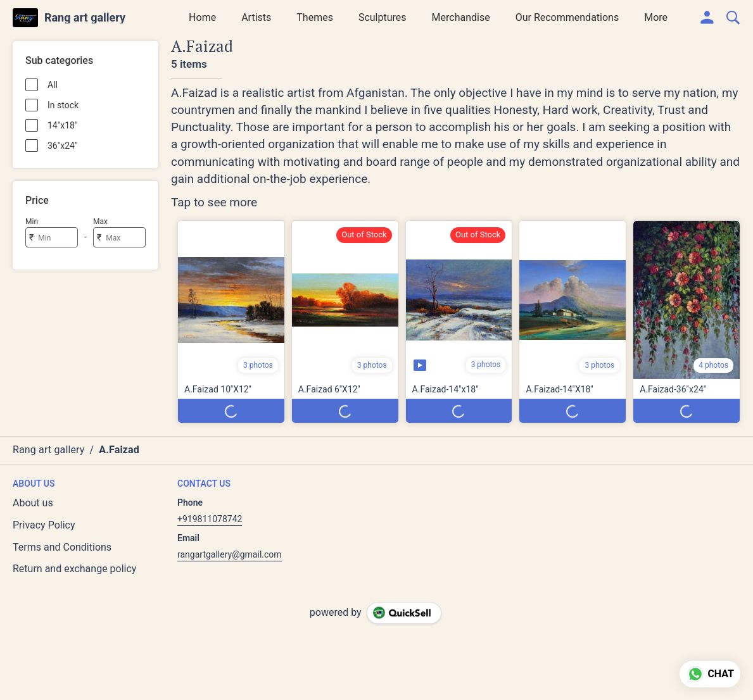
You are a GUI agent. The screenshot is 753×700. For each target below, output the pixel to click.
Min (32, 222)
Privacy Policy (44, 525)
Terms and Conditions (62, 547)
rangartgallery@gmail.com (230, 554)
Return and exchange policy (74, 569)
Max (100, 222)
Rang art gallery (85, 18)
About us (33, 503)
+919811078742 (210, 519)
